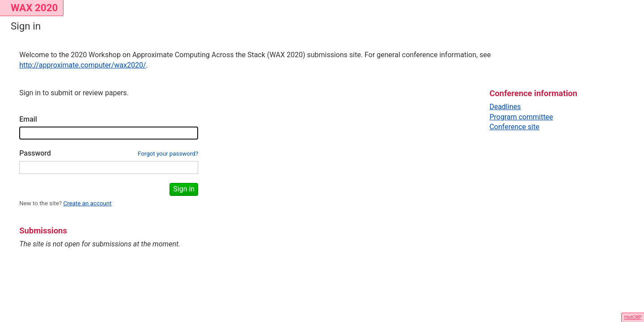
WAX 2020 (34, 8)
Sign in (184, 189)
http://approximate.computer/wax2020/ (83, 65)
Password (35, 153)
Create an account (87, 203)
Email (28, 119)
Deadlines (505, 107)
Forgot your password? (168, 154)
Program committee (521, 117)
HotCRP (633, 317)
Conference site (514, 127)
